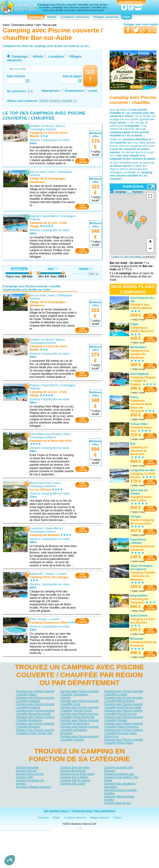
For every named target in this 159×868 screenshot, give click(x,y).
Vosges (50, 574)
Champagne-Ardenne (43, 129)
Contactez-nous (82, 811)
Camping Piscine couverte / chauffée (121, 792)
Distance (19, 269)
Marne (60, 126)
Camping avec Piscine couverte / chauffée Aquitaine (35, 699)
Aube (51, 172)
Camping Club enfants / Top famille (121, 779)
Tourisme (137, 192)
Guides (117, 818)
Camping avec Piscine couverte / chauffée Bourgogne (35, 719)
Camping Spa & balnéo (74, 777)
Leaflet (115, 257)
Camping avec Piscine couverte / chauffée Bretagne (35, 725)
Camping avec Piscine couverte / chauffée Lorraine (123, 693)
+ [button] (150, 242)
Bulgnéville (36, 574)
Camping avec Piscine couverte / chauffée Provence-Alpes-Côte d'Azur (123, 733)
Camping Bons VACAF (30, 774)
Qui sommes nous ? (57, 811)
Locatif (92, 91)
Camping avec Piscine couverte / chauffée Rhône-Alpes (123, 741)
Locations (56, 56)
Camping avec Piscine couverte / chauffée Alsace (35, 693)
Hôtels (52, 17)
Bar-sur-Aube (38, 172)
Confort (85, 269)
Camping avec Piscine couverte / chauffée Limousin (79, 738)
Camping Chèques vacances (33, 787)
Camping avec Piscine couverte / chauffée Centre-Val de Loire (35, 732)
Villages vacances (106, 17)
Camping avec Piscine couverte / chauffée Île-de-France (79, 722)
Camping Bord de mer (118, 803)
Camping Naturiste (27, 768)
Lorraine (62, 574)
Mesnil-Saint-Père (41, 483)
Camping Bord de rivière (75, 768)
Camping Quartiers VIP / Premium (119, 769)
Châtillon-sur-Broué (41, 126)
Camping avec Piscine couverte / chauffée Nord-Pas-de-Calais (123, 706)
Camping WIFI (25, 777)
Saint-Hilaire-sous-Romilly (45, 434)
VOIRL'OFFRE (82, 161)
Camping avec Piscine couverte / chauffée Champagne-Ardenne (79, 694)
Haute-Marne (50, 216)
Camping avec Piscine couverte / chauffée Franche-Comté (79, 709)
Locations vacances (75, 17)
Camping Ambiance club (119, 774)
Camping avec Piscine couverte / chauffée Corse (79, 703)
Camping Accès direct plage (77, 774)
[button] (10, 860)
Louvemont (36, 528)
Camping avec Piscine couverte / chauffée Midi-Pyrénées (123, 699)
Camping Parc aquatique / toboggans (120, 785)
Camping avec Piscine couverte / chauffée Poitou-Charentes (123, 725)
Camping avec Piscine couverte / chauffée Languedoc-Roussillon (79, 730)
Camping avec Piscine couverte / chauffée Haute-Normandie (79, 715)
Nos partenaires (105, 811)
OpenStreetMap (133, 257)
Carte (126, 17)
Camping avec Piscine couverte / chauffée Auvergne (35, 706)
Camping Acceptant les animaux (30, 782)
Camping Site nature (72, 784)
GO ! (90, 75)
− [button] (150, 249)
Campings (36, 17)
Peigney (35, 216)
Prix (52, 269)
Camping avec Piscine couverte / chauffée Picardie (123, 719)
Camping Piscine (26, 771)
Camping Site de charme (75, 780)
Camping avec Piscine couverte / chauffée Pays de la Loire (123, 712)
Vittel (33, 619)
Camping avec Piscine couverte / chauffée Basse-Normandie (35, 712)
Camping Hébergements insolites (119, 798)
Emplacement (74, 91)
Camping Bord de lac (73, 771)
